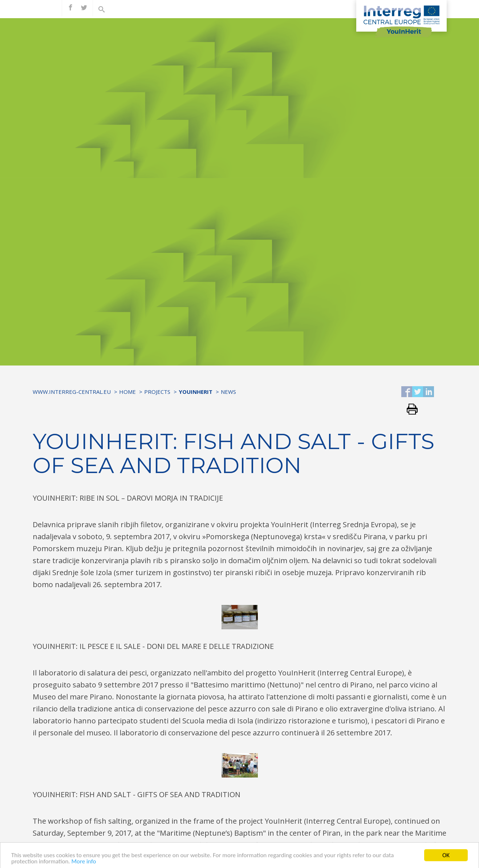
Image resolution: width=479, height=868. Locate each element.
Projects (157, 392)
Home (127, 392)
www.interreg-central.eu (72, 392)
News (228, 392)
